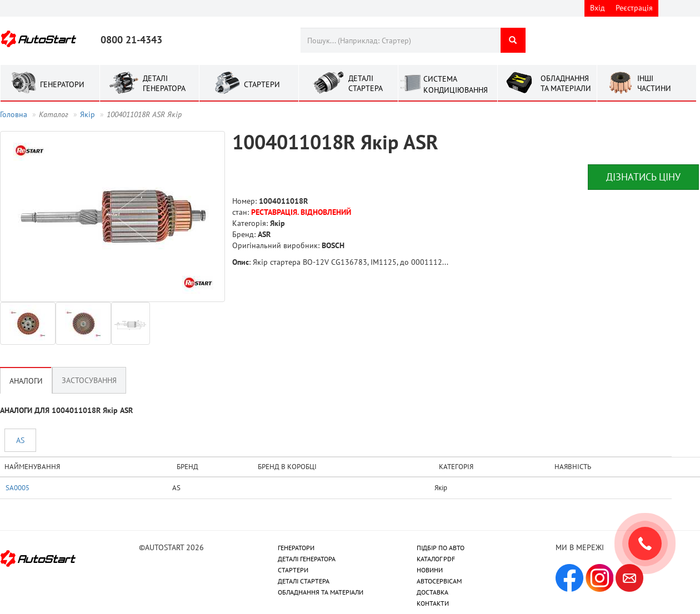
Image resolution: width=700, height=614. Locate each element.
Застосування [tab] (89, 380)
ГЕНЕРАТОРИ (296, 548)
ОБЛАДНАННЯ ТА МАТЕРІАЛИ (321, 592)
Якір (87, 114)
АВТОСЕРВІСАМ (439, 581)
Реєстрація (634, 8)
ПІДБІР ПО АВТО (441, 548)
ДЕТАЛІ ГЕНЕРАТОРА (307, 559)
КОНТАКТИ (433, 603)
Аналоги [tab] (26, 381)
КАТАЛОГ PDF (436, 559)
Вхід (597, 8)
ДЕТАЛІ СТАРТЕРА (304, 581)
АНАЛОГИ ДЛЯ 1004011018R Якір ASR (66, 410)
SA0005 (17, 487)
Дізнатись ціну (643, 177)
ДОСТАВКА (432, 592)
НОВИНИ (430, 570)
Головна (14, 114)
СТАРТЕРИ (293, 570)
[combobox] (400, 40)
